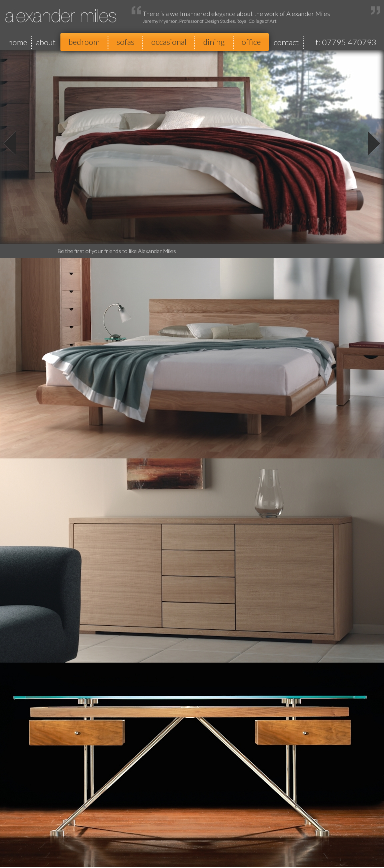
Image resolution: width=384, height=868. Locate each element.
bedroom (84, 42)
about (46, 42)
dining (214, 42)
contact (286, 42)
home (18, 42)
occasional (169, 42)
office (251, 42)
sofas (125, 42)
